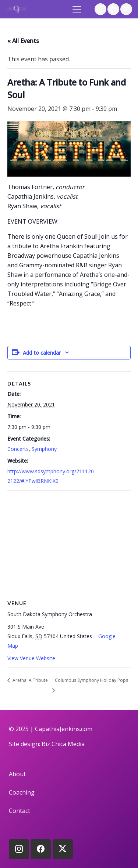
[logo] (16, 9)
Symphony (44, 449)
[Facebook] (113, 9)
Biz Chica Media (63, 744)
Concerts (18, 449)
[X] (126, 9)
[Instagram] (100, 9)
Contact (20, 811)
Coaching (22, 792)
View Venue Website (31, 658)
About (17, 774)
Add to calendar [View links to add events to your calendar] (42, 353)
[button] (77, 9)
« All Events (23, 41)
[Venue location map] (69, 544)
